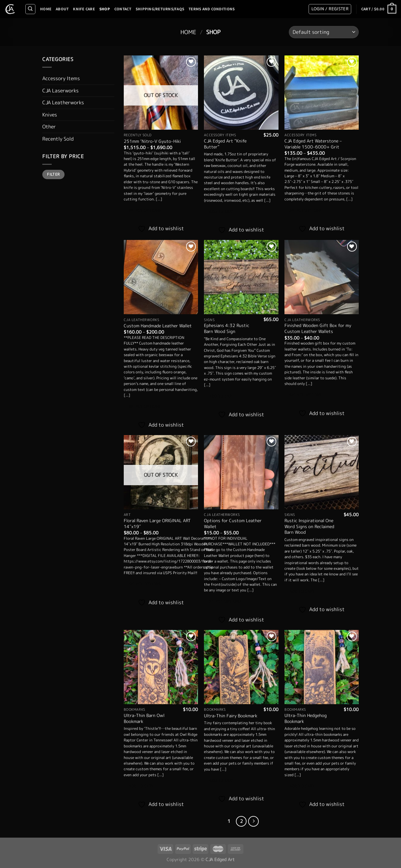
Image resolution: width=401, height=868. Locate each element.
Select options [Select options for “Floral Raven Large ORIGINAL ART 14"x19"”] (145, 584)
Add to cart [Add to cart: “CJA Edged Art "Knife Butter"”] (222, 212)
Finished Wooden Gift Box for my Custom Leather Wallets (318, 328)
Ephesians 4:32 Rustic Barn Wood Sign (227, 328)
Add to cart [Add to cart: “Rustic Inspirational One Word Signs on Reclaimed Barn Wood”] (302, 591)
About (62, 9)
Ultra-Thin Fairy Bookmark (231, 716)
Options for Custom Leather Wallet (233, 524)
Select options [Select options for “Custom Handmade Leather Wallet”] (145, 407)
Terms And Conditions (212, 9)
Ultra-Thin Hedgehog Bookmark (306, 718)
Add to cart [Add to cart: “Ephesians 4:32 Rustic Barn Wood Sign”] (222, 396)
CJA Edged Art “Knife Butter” (225, 144)
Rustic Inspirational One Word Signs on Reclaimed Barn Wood (309, 527)
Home (46, 9)
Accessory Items (61, 78)
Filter (53, 174)
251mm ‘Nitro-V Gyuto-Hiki (152, 141)
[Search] (30, 9)
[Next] (253, 821)
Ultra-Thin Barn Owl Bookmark (144, 718)
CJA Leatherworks (63, 102)
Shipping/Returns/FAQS (160, 9)
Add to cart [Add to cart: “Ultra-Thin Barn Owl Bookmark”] (141, 786)
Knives (50, 115)
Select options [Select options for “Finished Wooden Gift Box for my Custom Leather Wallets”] (306, 395)
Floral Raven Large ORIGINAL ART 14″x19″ (157, 524)
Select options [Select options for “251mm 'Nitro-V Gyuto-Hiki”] (145, 211)
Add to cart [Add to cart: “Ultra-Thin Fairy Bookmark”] (222, 781)
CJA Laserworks (60, 91)
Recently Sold (58, 139)
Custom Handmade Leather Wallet (158, 326)
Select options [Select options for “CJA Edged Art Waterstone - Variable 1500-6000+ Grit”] (306, 211)
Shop (105, 9)
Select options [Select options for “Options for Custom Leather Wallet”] (225, 601)
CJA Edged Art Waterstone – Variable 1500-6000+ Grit (313, 144)
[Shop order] (324, 32)
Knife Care (84, 9)
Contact (123, 9)
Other (49, 127)
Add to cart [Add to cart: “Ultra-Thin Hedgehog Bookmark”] (302, 786)
